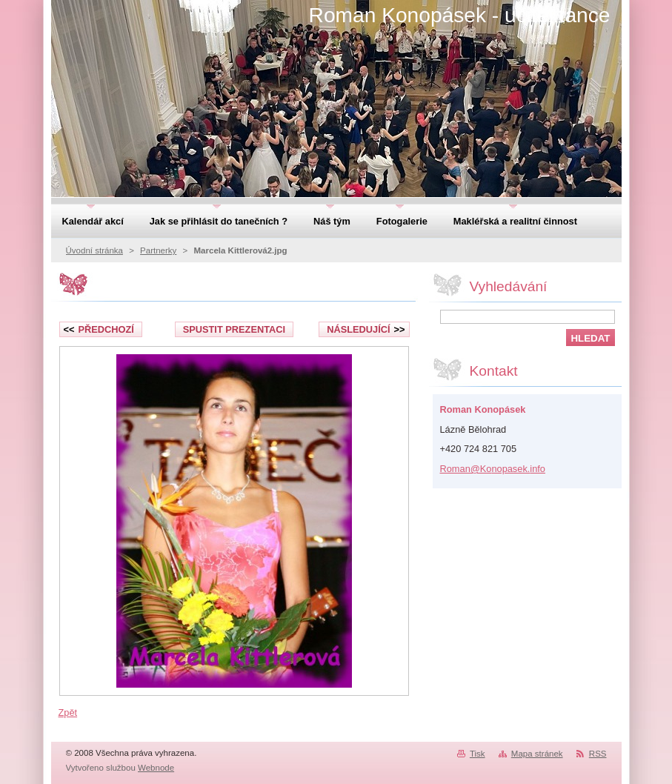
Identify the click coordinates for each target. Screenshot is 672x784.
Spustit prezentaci (234, 329)
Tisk (478, 754)
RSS (598, 754)
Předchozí (99, 329)
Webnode (156, 768)
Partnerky (158, 250)
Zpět (68, 712)
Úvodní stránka (94, 250)
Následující (366, 329)
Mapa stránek (537, 754)
